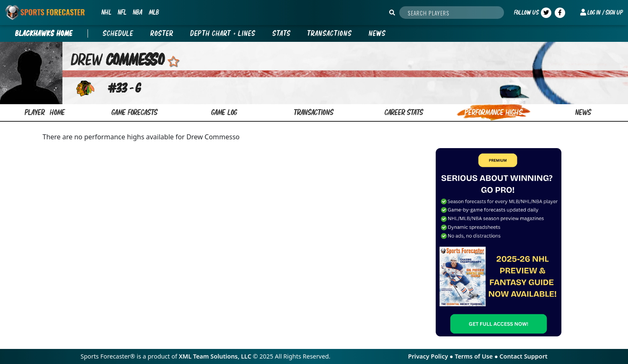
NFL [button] (122, 12)
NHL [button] (106, 12)
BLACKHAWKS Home (44, 33)
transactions (314, 112)
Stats (282, 33)
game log (224, 112)
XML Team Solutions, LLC (215, 356)
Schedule (118, 33)
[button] (602, 13)
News (377, 33)
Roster (162, 33)
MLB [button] (154, 12)
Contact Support (523, 356)
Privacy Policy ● (431, 356)
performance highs (494, 112)
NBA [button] (137, 12)
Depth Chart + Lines (223, 33)
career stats (404, 112)
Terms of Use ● (477, 356)
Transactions (330, 33)
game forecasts (134, 112)
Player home (45, 112)
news (583, 112)
